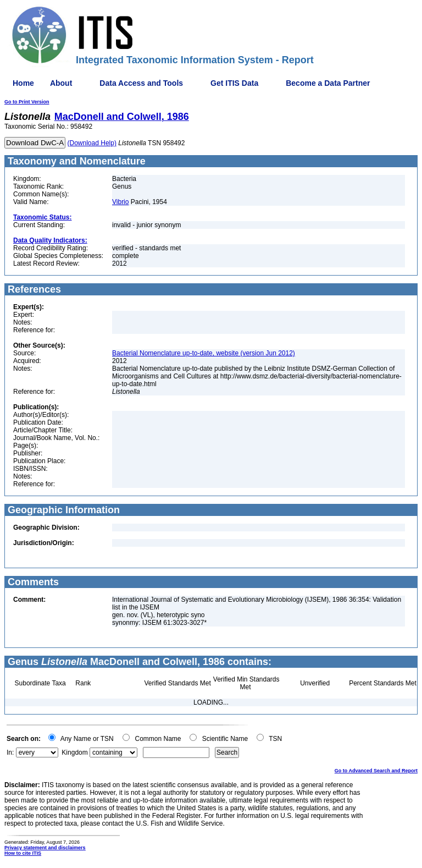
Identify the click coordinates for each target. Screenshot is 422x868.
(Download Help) (92, 143)
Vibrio (120, 202)
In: (10, 752)
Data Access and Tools (141, 83)
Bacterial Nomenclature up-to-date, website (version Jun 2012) (204, 353)
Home (23, 83)
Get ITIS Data (234, 83)
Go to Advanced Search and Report (376, 771)
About (61, 83)
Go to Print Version (27, 102)
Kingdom (74, 752)
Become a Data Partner (328, 83)
